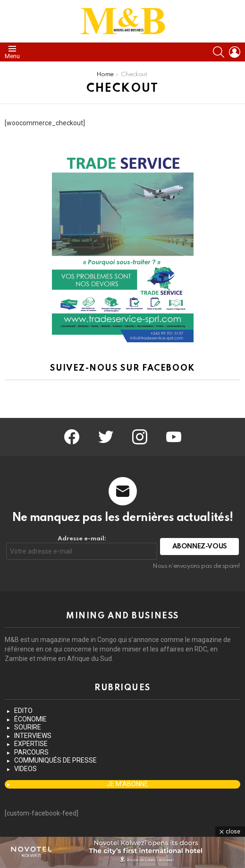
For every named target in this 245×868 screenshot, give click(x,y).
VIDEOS (25, 769)
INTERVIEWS (33, 736)
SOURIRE (28, 727)
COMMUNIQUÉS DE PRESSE (55, 760)
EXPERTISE (31, 744)
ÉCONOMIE (30, 719)
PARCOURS (31, 752)
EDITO (23, 711)
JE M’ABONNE (127, 784)
